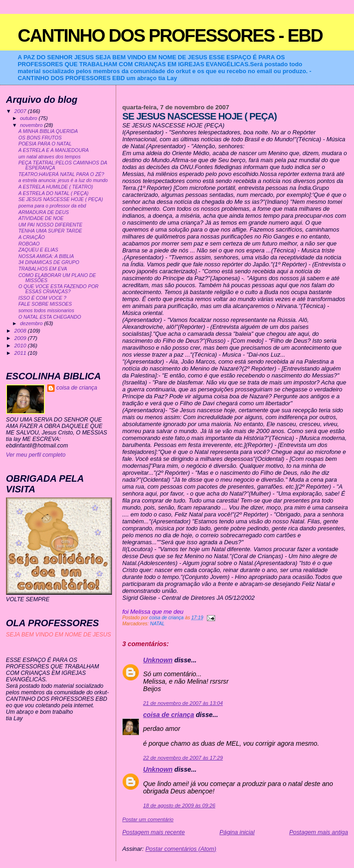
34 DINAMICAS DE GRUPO (49, 262)
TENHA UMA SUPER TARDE (50, 231)
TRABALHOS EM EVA (43, 269)
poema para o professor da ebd (52, 206)
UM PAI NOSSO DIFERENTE (50, 225)
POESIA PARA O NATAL (45, 144)
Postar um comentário (148, 819)
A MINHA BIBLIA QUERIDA (48, 131)
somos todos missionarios (46, 311)
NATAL (157, 624)
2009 (21, 338)
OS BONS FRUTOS (40, 138)
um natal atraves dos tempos (50, 157)
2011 (21, 353)
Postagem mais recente (153, 832)
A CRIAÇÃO (32, 237)
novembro (32, 125)
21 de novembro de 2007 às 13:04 (183, 703)
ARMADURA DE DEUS (44, 212)
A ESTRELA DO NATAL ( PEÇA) (54, 193)
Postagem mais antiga (319, 832)
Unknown (158, 660)
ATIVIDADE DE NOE (41, 218)
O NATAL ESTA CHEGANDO (50, 317)
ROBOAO (29, 244)
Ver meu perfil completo (36, 455)
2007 (21, 111)
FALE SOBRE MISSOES (45, 304)
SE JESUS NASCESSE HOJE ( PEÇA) (61, 199)
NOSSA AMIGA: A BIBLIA (46, 256)
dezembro (32, 323)
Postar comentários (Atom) (181, 849)
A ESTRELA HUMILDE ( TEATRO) (56, 187)
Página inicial (237, 832)
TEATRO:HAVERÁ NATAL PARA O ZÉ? (61, 174)
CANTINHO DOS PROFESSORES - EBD (170, 35)
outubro (29, 118)
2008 (21, 330)
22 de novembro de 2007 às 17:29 (183, 758)
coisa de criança (168, 715)
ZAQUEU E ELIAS (38, 250)
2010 (21, 345)
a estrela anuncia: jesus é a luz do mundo (63, 180)
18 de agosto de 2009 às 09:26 (179, 805)
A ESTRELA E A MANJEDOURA (54, 150)
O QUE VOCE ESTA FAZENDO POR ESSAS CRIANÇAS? (59, 289)
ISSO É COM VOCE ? (43, 298)
